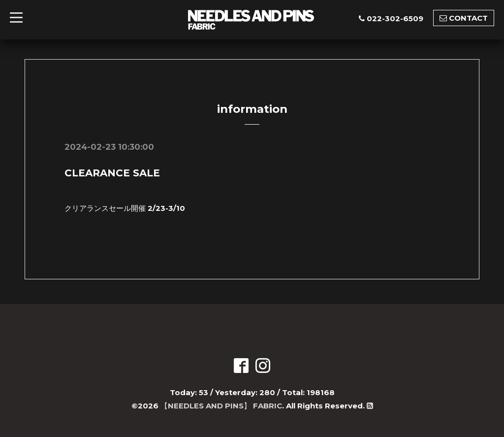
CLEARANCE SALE (112, 173)
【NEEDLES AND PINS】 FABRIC (221, 406)
